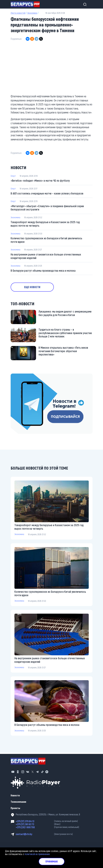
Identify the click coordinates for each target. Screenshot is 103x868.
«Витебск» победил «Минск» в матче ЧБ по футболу (41, 181)
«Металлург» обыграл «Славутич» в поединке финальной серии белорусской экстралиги (48, 208)
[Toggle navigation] (90, 4)
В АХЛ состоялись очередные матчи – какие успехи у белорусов (47, 194)
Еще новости (33, 288)
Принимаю (52, 861)
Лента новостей (18, 13)
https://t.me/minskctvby (23, 376)
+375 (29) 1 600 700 (54, 827)
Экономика (32, 13)
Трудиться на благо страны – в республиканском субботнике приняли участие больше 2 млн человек (65, 334)
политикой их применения (37, 854)
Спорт (13, 176)
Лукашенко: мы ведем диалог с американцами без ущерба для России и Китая (65, 314)
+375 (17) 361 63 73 (54, 824)
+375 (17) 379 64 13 (54, 821)
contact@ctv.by (54, 834)
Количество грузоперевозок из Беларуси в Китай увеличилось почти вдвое (47, 241)
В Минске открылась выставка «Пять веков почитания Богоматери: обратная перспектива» (63, 352)
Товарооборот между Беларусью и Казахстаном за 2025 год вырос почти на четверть (45, 224)
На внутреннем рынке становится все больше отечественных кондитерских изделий (46, 257)
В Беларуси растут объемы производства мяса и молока (43, 271)
